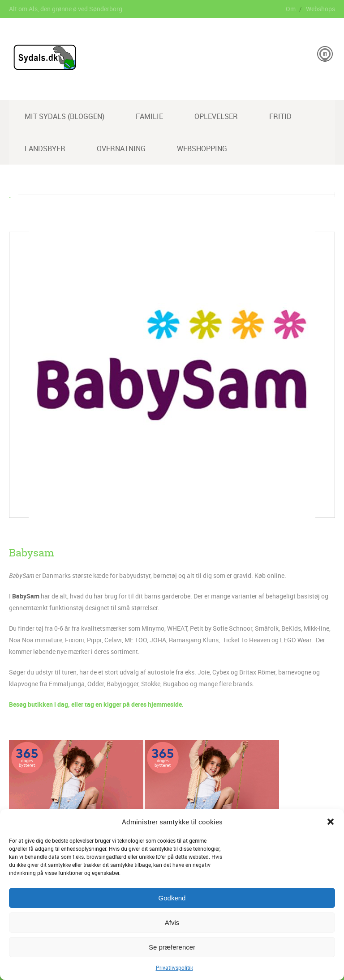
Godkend (172, 898)
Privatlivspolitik (174, 967)
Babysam (32, 553)
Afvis (172, 923)
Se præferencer (172, 947)
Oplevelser (216, 116)
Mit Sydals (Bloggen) (64, 116)
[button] (331, 822)
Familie (149, 116)
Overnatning (121, 148)
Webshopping (202, 148)
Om (291, 9)
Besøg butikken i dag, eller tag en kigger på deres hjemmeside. (96, 704)
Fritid (280, 116)
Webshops (320, 9)
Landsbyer (45, 148)
